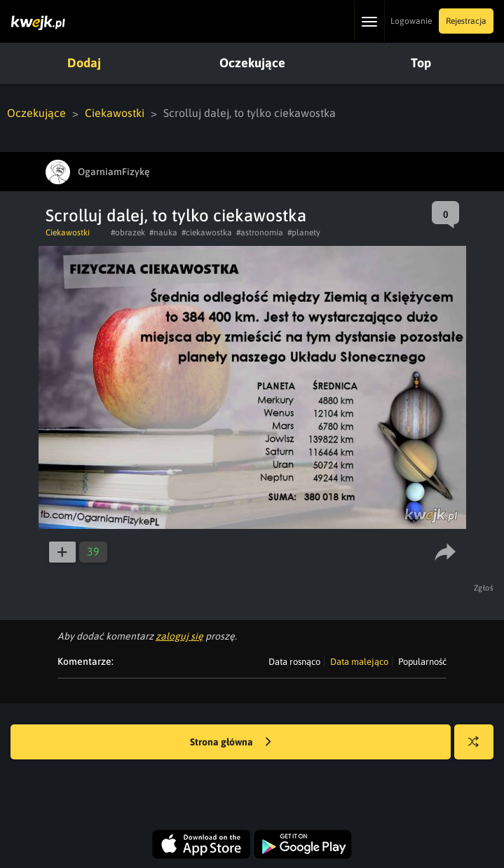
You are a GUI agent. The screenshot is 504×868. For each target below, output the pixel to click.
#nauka (163, 233)
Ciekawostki (115, 113)
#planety (304, 233)
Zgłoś (484, 588)
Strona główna (231, 743)
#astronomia (260, 233)
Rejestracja (466, 21)
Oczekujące (252, 63)
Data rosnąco (294, 662)
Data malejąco (359, 662)
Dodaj (84, 63)
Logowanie (411, 21)
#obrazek (128, 233)
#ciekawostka (207, 233)
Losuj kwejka (479, 749)
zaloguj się (179, 636)
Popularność (422, 662)
